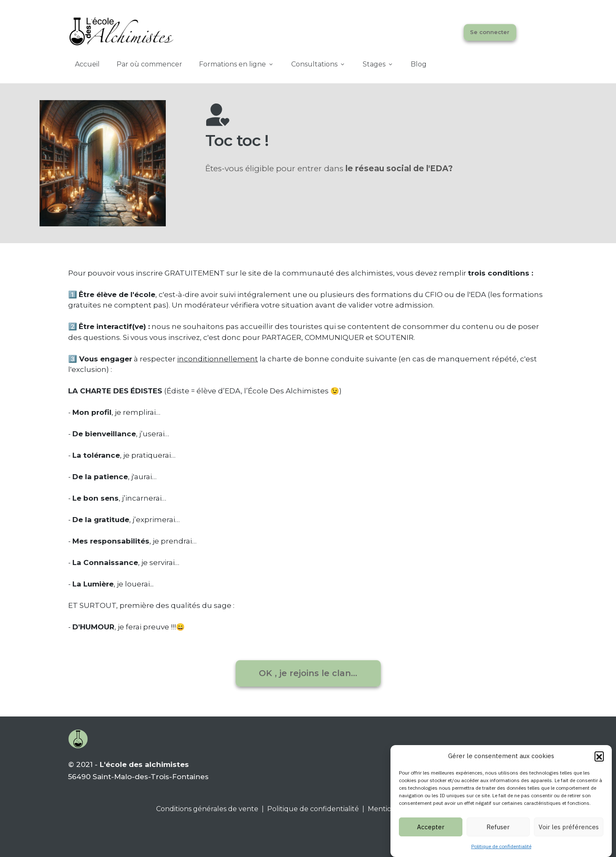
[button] (599, 763)
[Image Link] (121, 31)
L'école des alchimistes (144, 764)
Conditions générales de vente (207, 809)
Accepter (431, 834)
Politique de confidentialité (501, 853)
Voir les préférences (569, 834)
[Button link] (490, 32)
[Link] (87, 64)
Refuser (498, 834)
